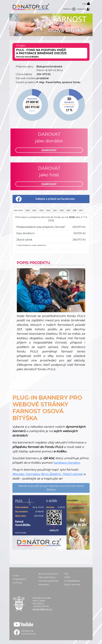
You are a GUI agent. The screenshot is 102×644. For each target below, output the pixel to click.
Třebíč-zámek (73, 474)
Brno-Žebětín (51, 474)
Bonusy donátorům (48, 574)
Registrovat (84, 9)
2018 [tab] (74, 210)
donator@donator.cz (43, 609)
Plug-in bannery (72, 585)
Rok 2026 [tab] (18, 210)
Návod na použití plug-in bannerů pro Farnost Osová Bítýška (51, 488)
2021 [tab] (55, 210)
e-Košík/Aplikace (72, 581)
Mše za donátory (47, 577)
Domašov (33, 474)
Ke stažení (44, 585)
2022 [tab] (48, 210)
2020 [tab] (62, 210)
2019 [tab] (68, 210)
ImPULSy (17, 583)
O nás (16, 576)
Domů (86, 4)
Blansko (18, 474)
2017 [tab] (81, 210)
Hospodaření (19, 579)
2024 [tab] (35, 210)
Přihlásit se (69, 9)
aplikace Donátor (67, 463)
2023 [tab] (41, 210)
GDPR (67, 577)
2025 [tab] (28, 210)
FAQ (66, 574)
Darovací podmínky (48, 581)
